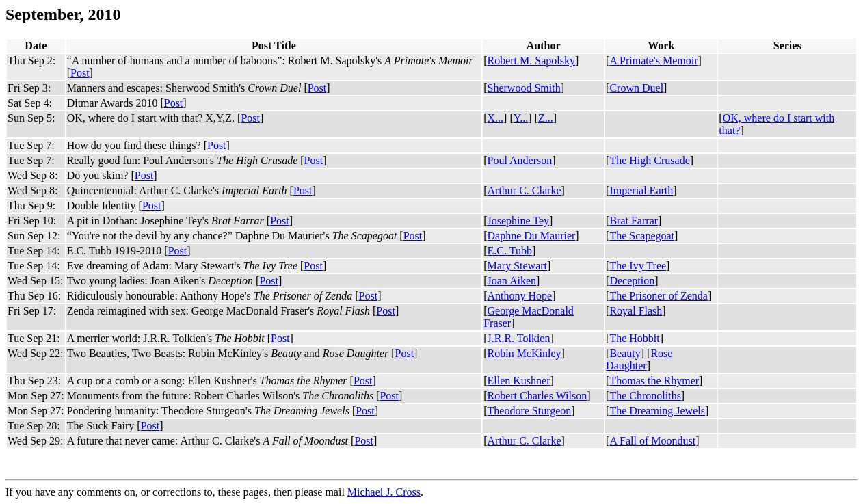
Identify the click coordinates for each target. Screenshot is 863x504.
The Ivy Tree (638, 266)
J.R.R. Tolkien (519, 338)
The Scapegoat (642, 236)
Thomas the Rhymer (654, 381)
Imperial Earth (641, 190)
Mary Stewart (518, 266)
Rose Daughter (639, 359)
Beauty (625, 353)
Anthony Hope (520, 296)
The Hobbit (634, 338)
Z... (546, 118)
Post (80, 73)
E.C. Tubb (510, 251)
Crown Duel (636, 88)
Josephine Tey (519, 221)
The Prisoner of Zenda (659, 296)
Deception (632, 281)
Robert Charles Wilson (537, 396)
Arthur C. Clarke (525, 190)
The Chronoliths (645, 396)
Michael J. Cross (384, 492)
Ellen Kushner (519, 381)
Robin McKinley (525, 353)
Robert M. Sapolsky (531, 61)
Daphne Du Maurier (532, 236)
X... (496, 118)
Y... (521, 118)
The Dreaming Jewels (657, 411)
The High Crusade (649, 160)
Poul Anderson (520, 160)
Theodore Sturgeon (530, 411)
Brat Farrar (634, 221)
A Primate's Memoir (653, 61)
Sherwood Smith (524, 88)
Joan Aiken (512, 281)
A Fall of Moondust (652, 441)
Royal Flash (636, 311)
